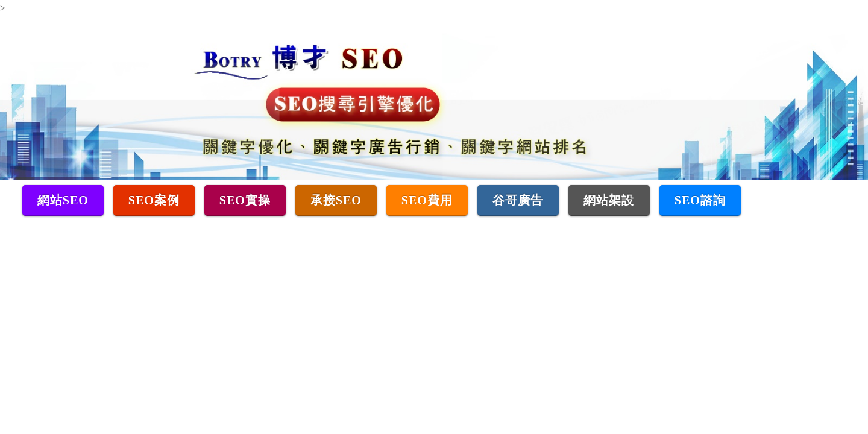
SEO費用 (427, 200)
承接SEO (336, 200)
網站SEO (63, 200)
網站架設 (609, 200)
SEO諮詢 (700, 200)
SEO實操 (245, 200)
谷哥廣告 (518, 200)
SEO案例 (154, 200)
